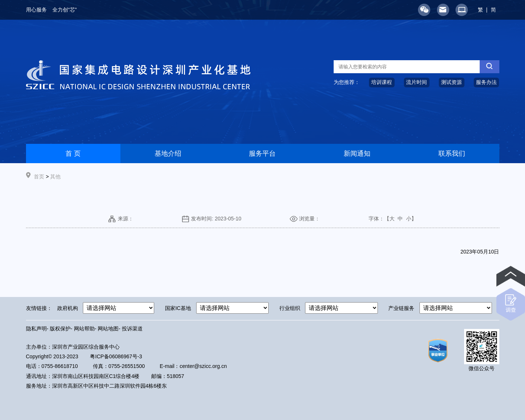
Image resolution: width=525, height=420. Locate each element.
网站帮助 (84, 329)
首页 (39, 177)
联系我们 (452, 154)
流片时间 (417, 82)
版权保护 (60, 329)
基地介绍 (168, 154)
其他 (55, 177)
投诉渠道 (132, 329)
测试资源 (451, 82)
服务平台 (262, 154)
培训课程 (382, 82)
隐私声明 (36, 329)
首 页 (73, 154)
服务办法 (486, 82)
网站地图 (108, 329)
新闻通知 (357, 154)
